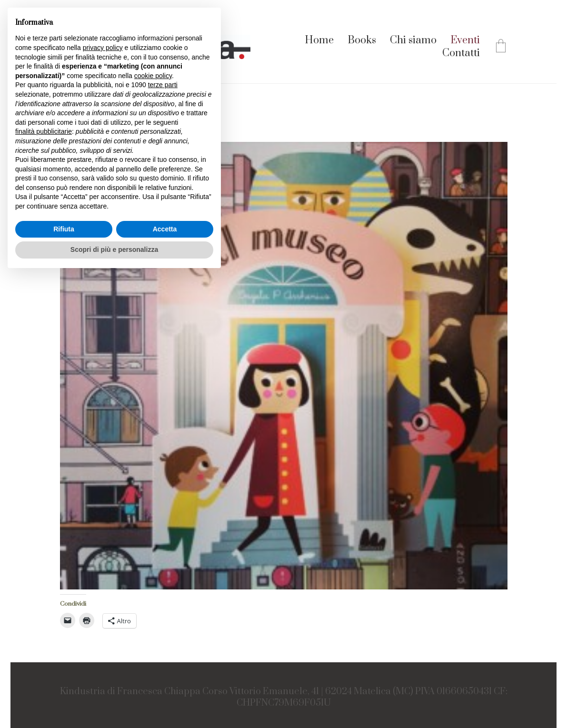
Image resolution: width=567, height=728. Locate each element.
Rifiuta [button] (64, 229)
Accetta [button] (165, 229)
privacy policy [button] (103, 48)
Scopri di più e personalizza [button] (114, 249)
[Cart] (501, 47)
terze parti (163, 85)
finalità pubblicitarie (44, 131)
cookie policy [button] (153, 76)
